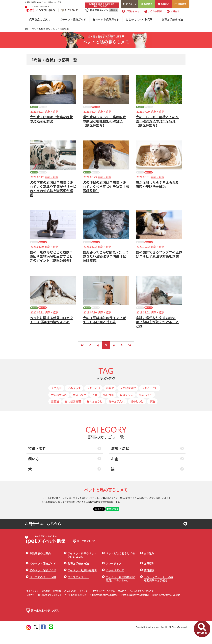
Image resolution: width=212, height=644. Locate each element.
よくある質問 (155, 11)
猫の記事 (57, 108)
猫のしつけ (137, 412)
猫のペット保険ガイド (106, 19)
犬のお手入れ (59, 406)
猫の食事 (108, 406)
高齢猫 (55, 412)
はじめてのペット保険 (139, 19)
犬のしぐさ (93, 399)
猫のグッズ (126, 406)
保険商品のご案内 (40, 19)
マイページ (131, 4)
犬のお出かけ (150, 399)
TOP (27, 29)
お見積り (148, 4)
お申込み (165, 4)
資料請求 (182, 4)
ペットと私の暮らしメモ (44, 29)
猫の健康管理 (73, 412)
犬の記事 (39, 108)
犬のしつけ (79, 406)
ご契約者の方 (132, 11)
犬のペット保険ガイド (73, 19)
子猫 (152, 412)
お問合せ (175, 11)
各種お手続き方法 (172, 19)
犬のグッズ (74, 399)
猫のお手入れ (117, 412)
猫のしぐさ (146, 406)
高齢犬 (110, 399)
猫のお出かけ (95, 412)
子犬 (95, 406)
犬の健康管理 (128, 399)
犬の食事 (56, 399)
